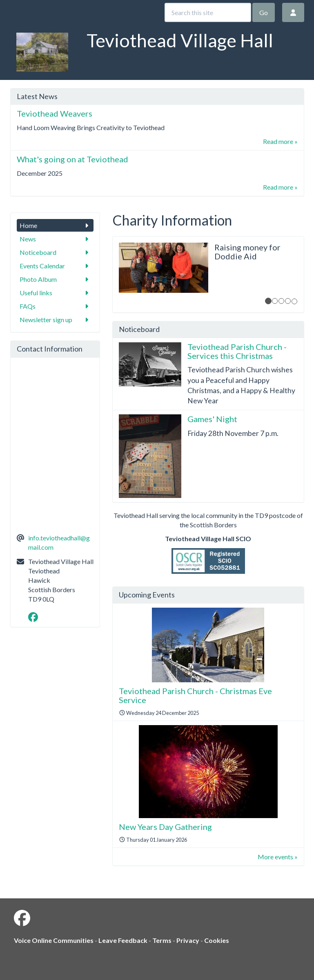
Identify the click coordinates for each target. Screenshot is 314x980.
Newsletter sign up (55, 320)
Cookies (217, 940)
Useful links (55, 293)
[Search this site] (208, 12)
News (55, 239)
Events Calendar (55, 266)
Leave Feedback (123, 940)
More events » (278, 857)
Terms (162, 940)
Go (264, 12)
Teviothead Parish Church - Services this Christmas (237, 351)
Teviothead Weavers (55, 113)
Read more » (280, 141)
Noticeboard (55, 252)
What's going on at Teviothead (72, 159)
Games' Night (212, 419)
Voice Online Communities (54, 940)
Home (55, 225)
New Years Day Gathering (165, 827)
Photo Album (55, 279)
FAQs (55, 306)
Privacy (188, 940)
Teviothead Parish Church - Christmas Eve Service (195, 695)
